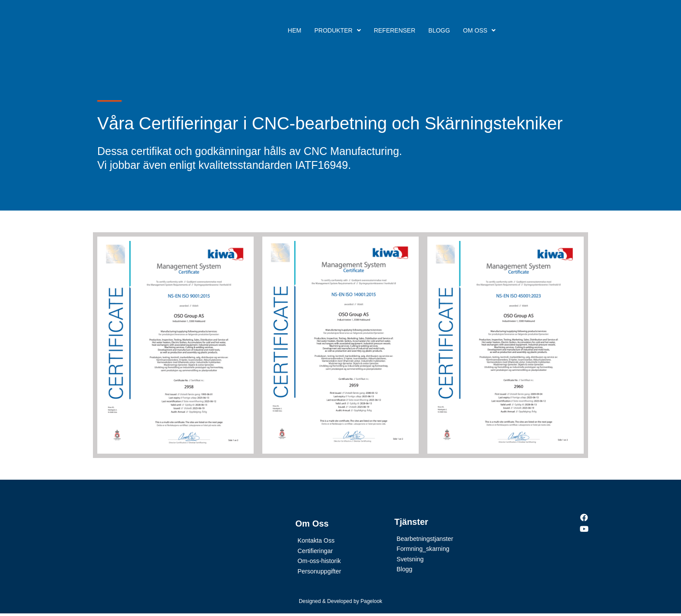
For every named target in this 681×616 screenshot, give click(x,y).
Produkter (338, 30)
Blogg (439, 30)
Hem (295, 30)
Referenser (395, 30)
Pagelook (371, 603)
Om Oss (479, 30)
